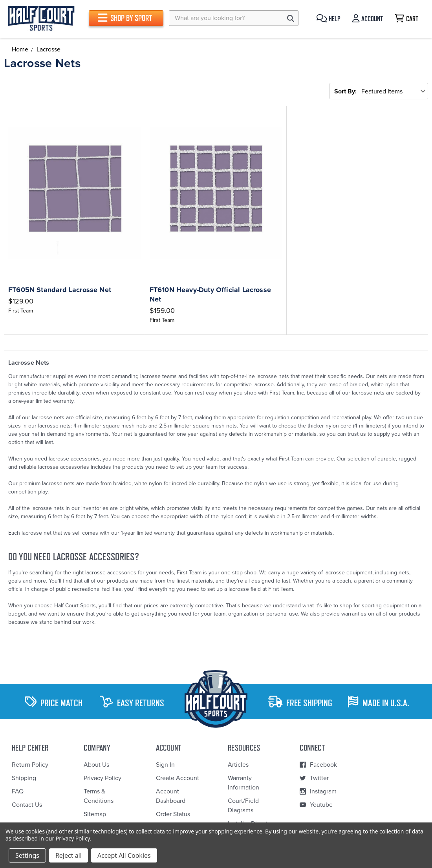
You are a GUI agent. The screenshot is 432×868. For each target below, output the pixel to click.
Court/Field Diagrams (243, 806)
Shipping (24, 778)
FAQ (18, 791)
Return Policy (30, 765)
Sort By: (345, 91)
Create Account (178, 778)
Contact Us (27, 805)
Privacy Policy (103, 778)
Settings (27, 855)
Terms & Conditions (99, 796)
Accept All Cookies (124, 855)
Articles (238, 765)
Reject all (69, 855)
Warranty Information (243, 783)
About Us (96, 765)
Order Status (173, 814)
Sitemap (95, 814)
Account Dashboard (171, 796)
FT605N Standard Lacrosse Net (60, 290)
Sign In (165, 765)
